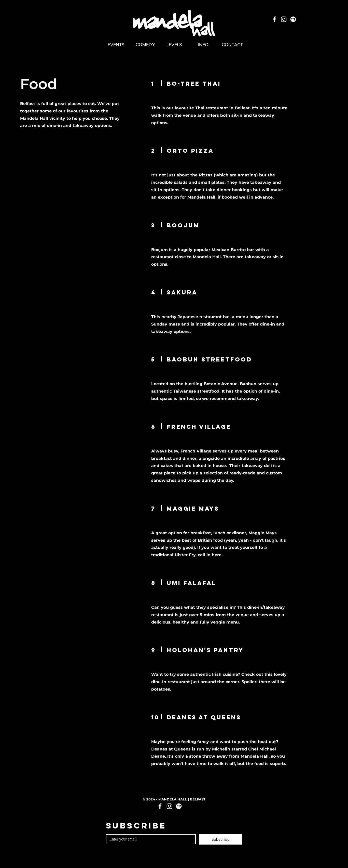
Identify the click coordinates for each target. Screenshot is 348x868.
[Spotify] (293, 19)
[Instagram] (284, 19)
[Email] (149, 839)
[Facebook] (274, 19)
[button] (203, 45)
